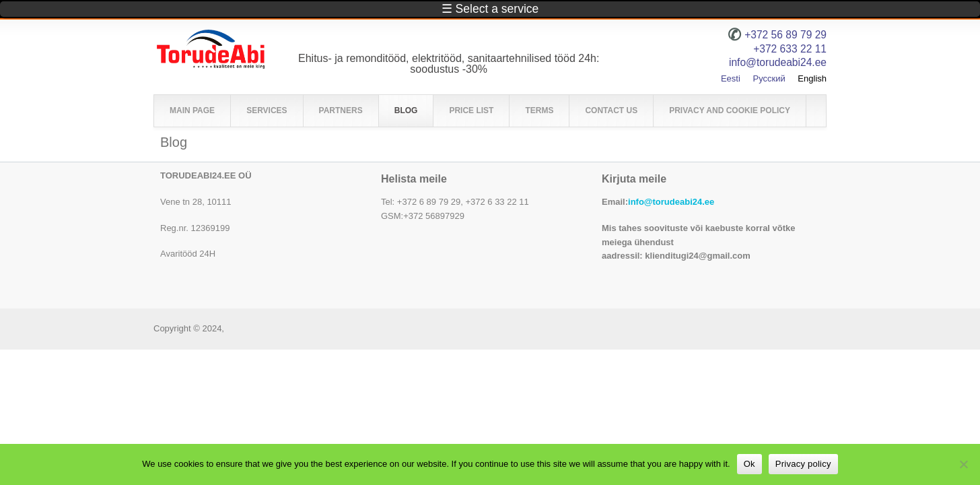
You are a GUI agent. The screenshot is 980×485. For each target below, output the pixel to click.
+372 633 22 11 (790, 49)
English (812, 78)
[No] (963, 464)
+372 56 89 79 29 (785, 35)
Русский (769, 78)
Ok (749, 464)
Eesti (731, 78)
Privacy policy (803, 464)
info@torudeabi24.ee (671, 202)
